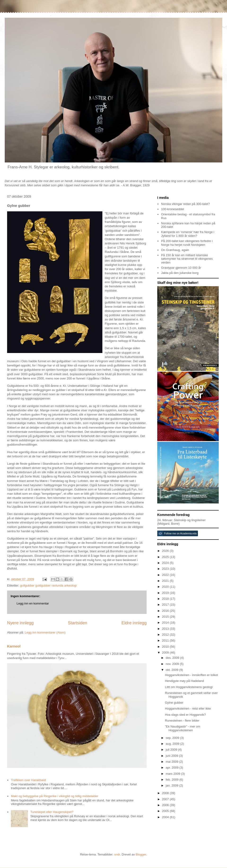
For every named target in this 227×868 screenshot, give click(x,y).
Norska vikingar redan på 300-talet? (185, 204)
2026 (166, 551)
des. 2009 (173, 658)
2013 (166, 629)
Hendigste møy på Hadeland (184, 681)
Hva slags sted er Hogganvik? (185, 715)
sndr (117, 854)
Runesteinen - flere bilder (182, 721)
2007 (166, 799)
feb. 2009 (173, 780)
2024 (166, 563)
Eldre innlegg (134, 623)
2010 (166, 647)
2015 (166, 617)
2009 (166, 653)
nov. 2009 (173, 664)
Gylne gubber (174, 703)
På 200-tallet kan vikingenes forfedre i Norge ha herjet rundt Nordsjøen (187, 243)
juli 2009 (172, 750)
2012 (166, 635)
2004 (166, 817)
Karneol (14, 646)
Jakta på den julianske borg (180, 273)
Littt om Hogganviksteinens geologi (189, 687)
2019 (166, 593)
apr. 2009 (173, 768)
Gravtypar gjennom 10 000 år (181, 268)
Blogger (141, 854)
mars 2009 (173, 774)
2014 (166, 623)
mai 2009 (172, 762)
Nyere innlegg (20, 623)
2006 (166, 805)
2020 (166, 587)
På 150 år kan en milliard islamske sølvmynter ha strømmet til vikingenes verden (187, 259)
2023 (166, 569)
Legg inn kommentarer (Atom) (45, 632)
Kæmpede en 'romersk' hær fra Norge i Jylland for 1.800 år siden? (188, 234)
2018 (166, 599)
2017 (166, 605)
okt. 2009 (172, 670)
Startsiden (78, 623)
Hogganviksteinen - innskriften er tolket (191, 675)
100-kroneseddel (172, 209)
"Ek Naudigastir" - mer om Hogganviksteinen (182, 728)
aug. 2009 (173, 744)
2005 (166, 811)
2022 (166, 575)
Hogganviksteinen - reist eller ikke (188, 708)
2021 (166, 581)
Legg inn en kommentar (33, 603)
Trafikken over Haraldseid (28, 780)
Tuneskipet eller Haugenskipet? (52, 812)
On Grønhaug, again (175, 250)
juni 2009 (172, 756)
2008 (166, 793)
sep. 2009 (173, 738)
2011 (166, 640)
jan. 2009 (172, 785)
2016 (166, 611)
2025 (166, 557)
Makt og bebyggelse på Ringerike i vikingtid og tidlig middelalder (55, 796)
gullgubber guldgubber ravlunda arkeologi (48, 585)
